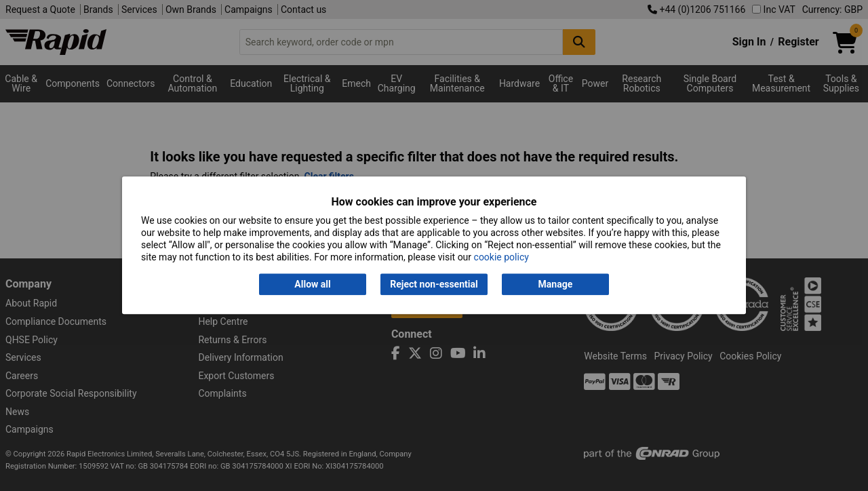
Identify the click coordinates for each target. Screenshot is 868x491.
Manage (556, 284)
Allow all (312, 284)
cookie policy (501, 258)
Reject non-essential (434, 284)
